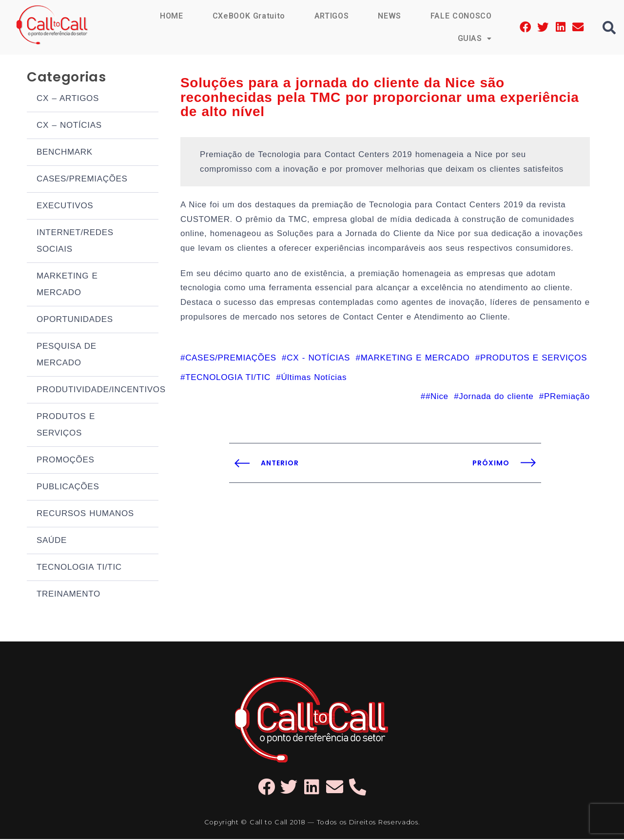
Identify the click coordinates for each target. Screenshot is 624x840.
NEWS (389, 16)
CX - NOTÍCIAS (318, 362)
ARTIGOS (331, 16)
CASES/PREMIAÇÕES (82, 180)
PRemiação (567, 401)
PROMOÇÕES (66, 461)
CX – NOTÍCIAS (69, 126)
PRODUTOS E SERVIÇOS (66, 426)
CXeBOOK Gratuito (248, 16)
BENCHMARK (65, 153)
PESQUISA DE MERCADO (67, 355)
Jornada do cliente (496, 401)
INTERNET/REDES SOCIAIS (75, 242)
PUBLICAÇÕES (68, 488)
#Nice (437, 401)
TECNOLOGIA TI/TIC (79, 568)
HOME (171, 16)
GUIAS (474, 38)
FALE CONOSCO (461, 16)
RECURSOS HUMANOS (85, 514)
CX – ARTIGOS (68, 99)
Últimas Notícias (314, 381)
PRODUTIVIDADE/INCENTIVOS (97, 390)
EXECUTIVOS (65, 207)
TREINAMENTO (68, 595)
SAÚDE (52, 541)
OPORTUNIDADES (75, 320)
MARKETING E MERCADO (67, 285)
